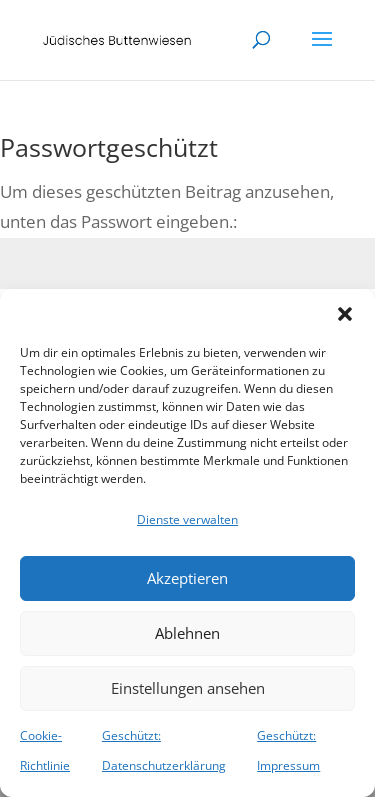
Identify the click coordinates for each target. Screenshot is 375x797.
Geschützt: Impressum (288, 751)
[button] (345, 314)
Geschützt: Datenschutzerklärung (164, 751)
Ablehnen (187, 633)
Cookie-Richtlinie (45, 751)
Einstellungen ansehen (188, 688)
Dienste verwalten (187, 519)
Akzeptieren (187, 578)
